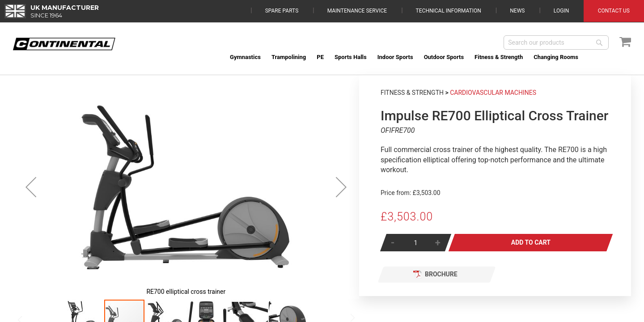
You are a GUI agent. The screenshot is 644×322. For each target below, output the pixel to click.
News (517, 11)
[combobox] (556, 42)
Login (561, 11)
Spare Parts (282, 11)
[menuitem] (245, 57)
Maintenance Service (357, 11)
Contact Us (614, 11)
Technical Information (449, 11)
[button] (31, 187)
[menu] (428, 57)
